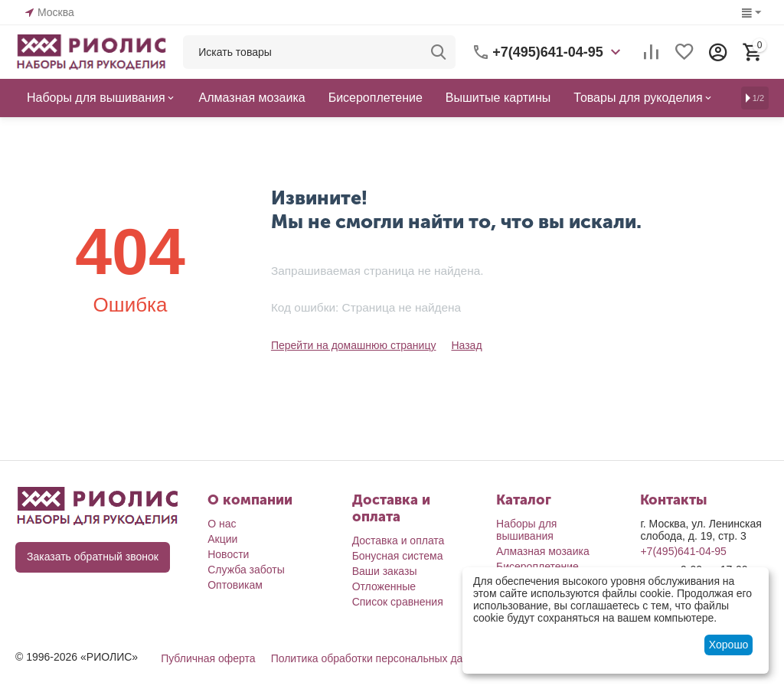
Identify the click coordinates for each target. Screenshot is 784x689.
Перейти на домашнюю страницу (354, 345)
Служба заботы (246, 570)
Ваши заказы (385, 571)
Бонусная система (398, 556)
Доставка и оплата (399, 540)
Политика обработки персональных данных (379, 658)
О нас (222, 524)
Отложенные (384, 586)
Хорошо (729, 645)
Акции (222, 539)
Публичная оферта (208, 658)
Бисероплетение (537, 567)
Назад (466, 345)
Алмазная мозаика (543, 551)
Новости (228, 554)
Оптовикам (235, 585)
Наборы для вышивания (526, 530)
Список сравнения (398, 602)
